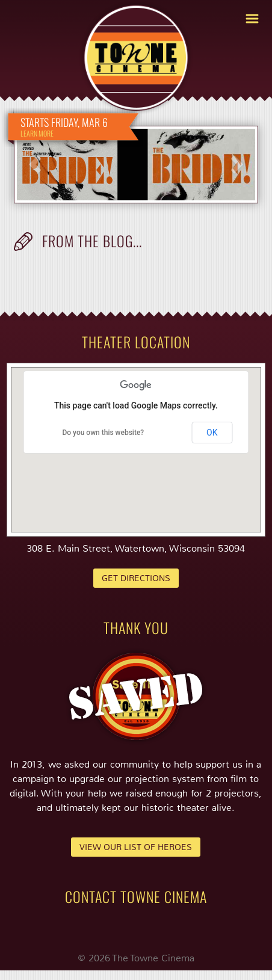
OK (212, 433)
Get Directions (136, 578)
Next (237, 165)
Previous (35, 165)
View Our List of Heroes (136, 847)
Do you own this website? (103, 433)
